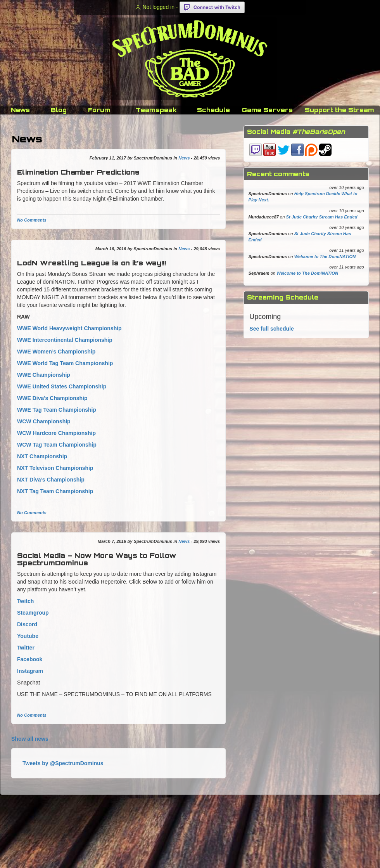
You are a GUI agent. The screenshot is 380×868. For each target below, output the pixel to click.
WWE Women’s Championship (56, 352)
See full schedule (271, 329)
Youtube (28, 636)
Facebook (30, 659)
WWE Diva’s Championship (52, 398)
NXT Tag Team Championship (55, 491)
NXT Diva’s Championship (51, 480)
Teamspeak (156, 110)
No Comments (32, 220)
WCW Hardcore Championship (56, 433)
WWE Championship (44, 375)
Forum (99, 110)
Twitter (26, 648)
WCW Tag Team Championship (57, 445)
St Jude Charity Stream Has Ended (322, 217)
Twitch (25, 601)
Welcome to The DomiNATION (325, 256)
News (20, 110)
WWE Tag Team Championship (57, 410)
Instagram (30, 671)
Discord (27, 624)
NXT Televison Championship (55, 468)
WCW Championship (44, 421)
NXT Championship (42, 456)
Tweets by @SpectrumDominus (63, 763)
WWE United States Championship (62, 386)
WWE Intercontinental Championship (65, 340)
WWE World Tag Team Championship (65, 363)
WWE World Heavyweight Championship (69, 328)
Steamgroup (33, 613)
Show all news (30, 739)
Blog (59, 110)
